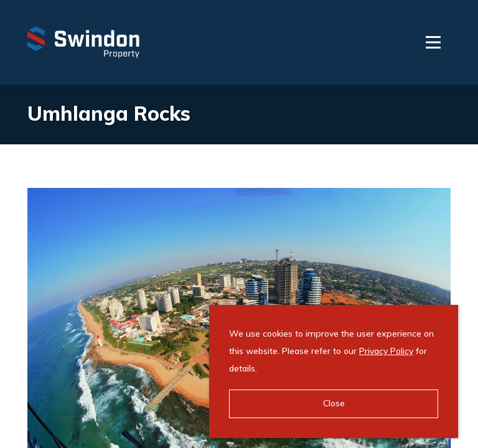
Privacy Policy (386, 351)
